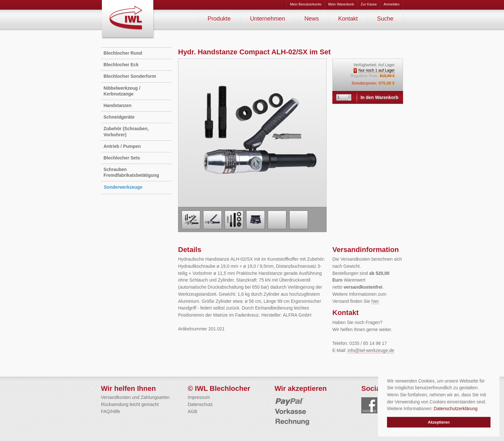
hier (375, 301)
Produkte (219, 19)
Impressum (199, 397)
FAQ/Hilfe (111, 411)
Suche (385, 19)
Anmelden (392, 4)
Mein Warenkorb (341, 4)
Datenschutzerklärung (455, 409)
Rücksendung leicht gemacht (130, 404)
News (312, 19)
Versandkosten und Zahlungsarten (135, 397)
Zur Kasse (369, 4)
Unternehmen (268, 19)
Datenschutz (200, 404)
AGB (193, 411)
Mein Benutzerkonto (306, 4)
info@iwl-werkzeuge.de (371, 350)
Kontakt (348, 19)
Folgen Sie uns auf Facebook (369, 405)
